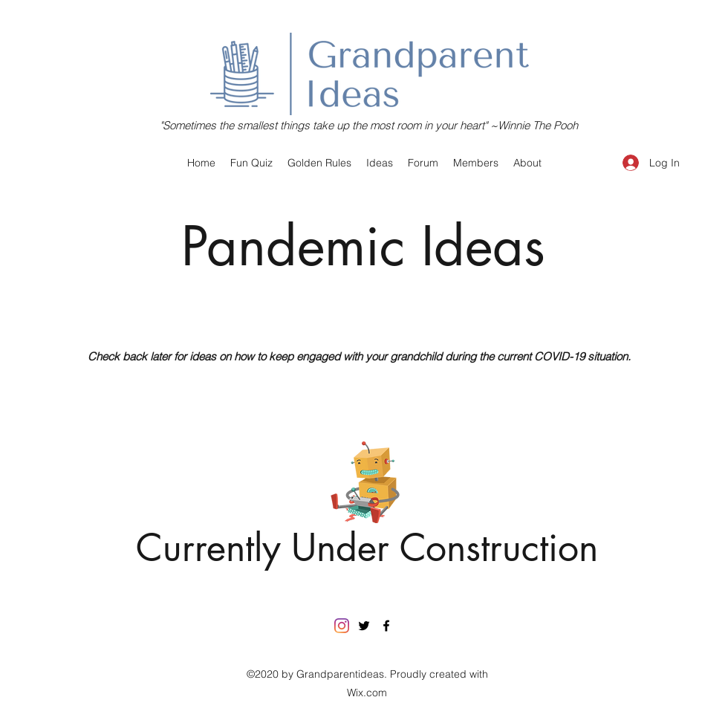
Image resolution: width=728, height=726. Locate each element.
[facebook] (386, 626)
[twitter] (364, 626)
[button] (380, 163)
